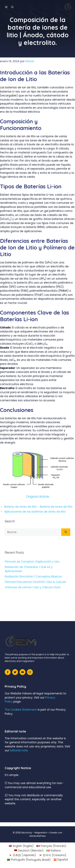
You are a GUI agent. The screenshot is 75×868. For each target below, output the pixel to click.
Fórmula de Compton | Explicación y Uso (32, 562)
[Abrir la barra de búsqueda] (12, 7)
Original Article (38, 497)
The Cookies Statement (21, 710)
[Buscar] (66, 532)
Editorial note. (19, 750)
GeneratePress (37, 836)
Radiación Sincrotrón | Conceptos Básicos (33, 576)
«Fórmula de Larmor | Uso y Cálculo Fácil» (33, 587)
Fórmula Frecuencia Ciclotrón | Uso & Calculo (35, 582)
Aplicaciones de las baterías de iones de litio (35, 512)
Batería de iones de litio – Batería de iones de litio (38, 507)
